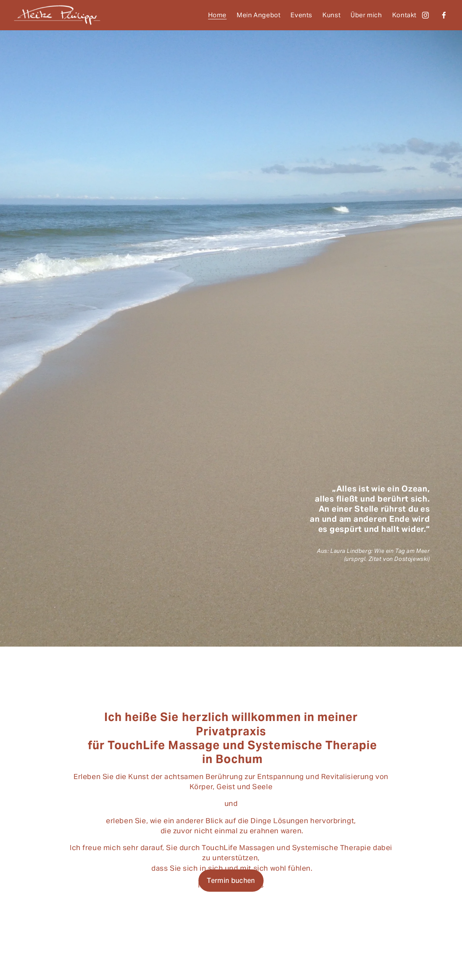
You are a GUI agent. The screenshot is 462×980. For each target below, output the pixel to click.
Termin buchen (231, 881)
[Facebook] (444, 15)
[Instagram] (425, 15)
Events (301, 15)
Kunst (331, 15)
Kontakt (404, 15)
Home (217, 15)
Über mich (366, 15)
